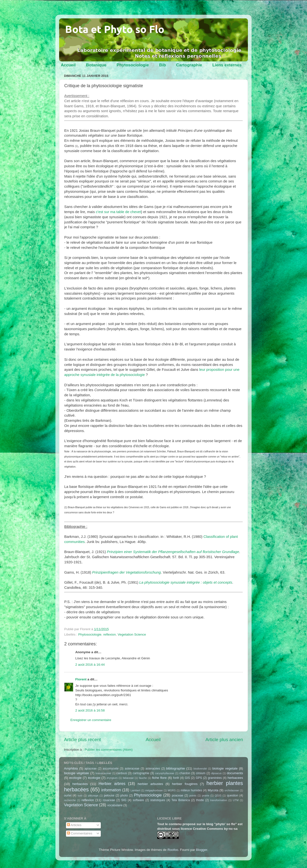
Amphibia (71, 768)
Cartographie (189, 65)
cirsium (201, 773)
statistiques (158, 800)
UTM (236, 800)
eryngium (112, 778)
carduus (122, 773)
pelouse (109, 796)
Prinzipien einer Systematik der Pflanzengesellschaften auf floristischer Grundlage (173, 552)
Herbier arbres (112, 784)
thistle (200, 800)
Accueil (68, 65)
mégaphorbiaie (154, 790)
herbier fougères (185, 784)
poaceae (178, 796)
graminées (215, 778)
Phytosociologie (133, 65)
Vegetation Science (132, 634)
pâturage (93, 796)
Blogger (202, 850)
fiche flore (159, 778)
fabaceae (128, 778)
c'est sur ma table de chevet (118, 212)
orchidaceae (232, 790)
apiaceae (91, 769)
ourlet (68, 796)
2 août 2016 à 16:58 (90, 710)
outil (80, 796)
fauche (143, 778)
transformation (219, 800)
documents (235, 773)
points (193, 796)
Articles (74, 825)
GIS (187, 778)
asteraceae (132, 769)
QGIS (218, 796)
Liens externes (227, 65)
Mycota (213, 790)
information (111, 790)
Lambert (135, 790)
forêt (176, 778)
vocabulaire (115, 805)
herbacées (80, 784)
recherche (70, 800)
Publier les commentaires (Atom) (109, 750)
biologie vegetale (225, 768)
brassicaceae (103, 773)
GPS (199, 778)
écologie (94, 778)
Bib (162, 65)
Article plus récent (82, 740)
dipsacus (216, 773)
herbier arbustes (150, 784)
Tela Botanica (181, 800)
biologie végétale (77, 773)
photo (124, 796)
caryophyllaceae (165, 773)
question (232, 796)
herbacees (235, 778)
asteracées (153, 769)
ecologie (75, 778)
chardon (185, 773)
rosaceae (109, 800)
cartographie (141, 773)
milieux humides (192, 790)
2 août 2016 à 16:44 (90, 665)
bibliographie (176, 768)
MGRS (172, 790)
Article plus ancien (224, 740)
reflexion (109, 634)
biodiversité (200, 769)
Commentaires (80, 833)
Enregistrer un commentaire (91, 720)
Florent (81, 679)
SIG (124, 800)
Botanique (96, 65)
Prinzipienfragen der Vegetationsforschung (127, 572)
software (138, 800)
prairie (205, 796)
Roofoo (173, 850)
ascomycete (111, 769)
